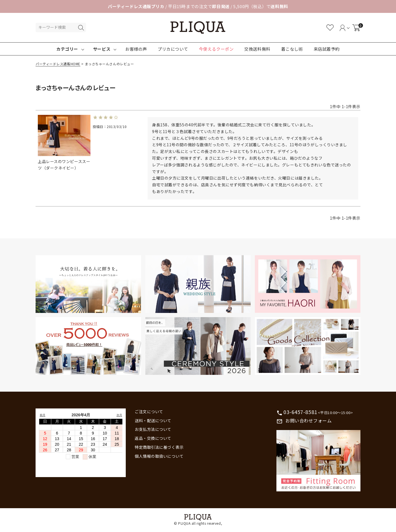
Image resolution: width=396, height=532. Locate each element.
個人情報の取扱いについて (159, 456)
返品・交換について (153, 438)
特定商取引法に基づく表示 (159, 447)
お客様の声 (136, 49)
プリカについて (173, 49)
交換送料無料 (257, 49)
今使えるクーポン (216, 49)
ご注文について (149, 412)
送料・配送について (153, 421)
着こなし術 (292, 49)
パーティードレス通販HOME (58, 64)
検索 (81, 28)
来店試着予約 (327, 49)
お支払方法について (153, 429)
